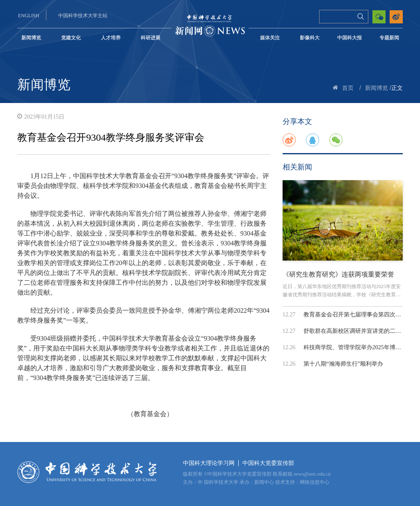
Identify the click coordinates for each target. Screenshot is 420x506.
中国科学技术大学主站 (83, 16)
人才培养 (111, 38)
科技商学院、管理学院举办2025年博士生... (357, 347)
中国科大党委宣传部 (268, 463)
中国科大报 (349, 38)
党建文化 (71, 38)
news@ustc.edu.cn (312, 474)
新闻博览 (31, 38)
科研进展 (151, 38)
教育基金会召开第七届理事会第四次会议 (355, 315)
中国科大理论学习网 (209, 463)
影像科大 (310, 38)
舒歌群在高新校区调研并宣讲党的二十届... (357, 331)
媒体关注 (270, 38)
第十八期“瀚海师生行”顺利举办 (343, 364)
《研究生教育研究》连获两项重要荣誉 (338, 274)
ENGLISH (29, 16)
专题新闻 (389, 38)
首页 (348, 88)
